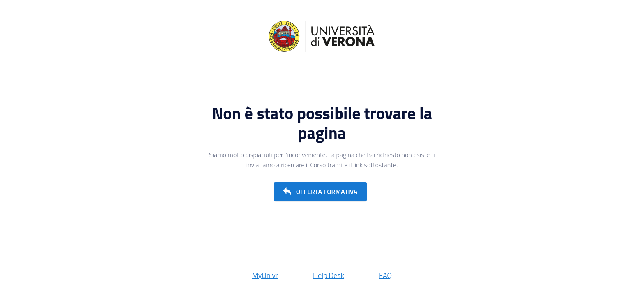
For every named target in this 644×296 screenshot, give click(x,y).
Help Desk (329, 275)
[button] (321, 192)
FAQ (385, 275)
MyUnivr (265, 275)
